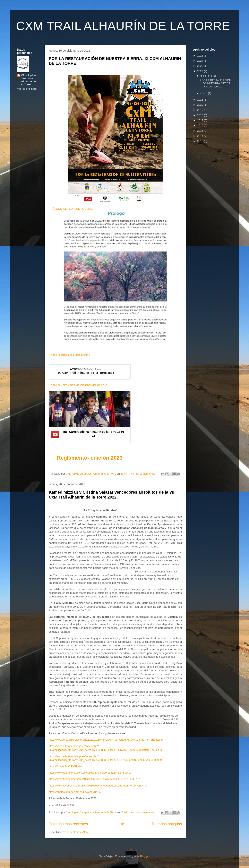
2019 (201, 110)
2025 (201, 56)
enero (204, 93)
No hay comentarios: (143, 474)
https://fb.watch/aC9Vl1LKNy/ (66, 766)
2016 (201, 125)
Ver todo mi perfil (27, 89)
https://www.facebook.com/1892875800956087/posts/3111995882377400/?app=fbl (98, 786)
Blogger (145, 856)
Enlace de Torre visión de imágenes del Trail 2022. (79, 385)
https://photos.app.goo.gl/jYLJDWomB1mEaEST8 (78, 792)
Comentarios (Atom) (77, 832)
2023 (201, 66)
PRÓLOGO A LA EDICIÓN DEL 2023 (71, 209)
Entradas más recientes (68, 824)
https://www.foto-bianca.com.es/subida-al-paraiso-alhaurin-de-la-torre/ (90, 773)
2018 (201, 115)
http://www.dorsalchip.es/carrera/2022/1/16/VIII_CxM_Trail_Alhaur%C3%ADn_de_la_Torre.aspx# (106, 740)
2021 (201, 100)
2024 (201, 61)
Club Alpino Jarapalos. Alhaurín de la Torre (28, 80)
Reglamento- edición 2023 (90, 458)
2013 (201, 141)
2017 (201, 120)
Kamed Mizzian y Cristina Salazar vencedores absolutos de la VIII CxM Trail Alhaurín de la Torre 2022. (112, 495)
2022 (201, 71)
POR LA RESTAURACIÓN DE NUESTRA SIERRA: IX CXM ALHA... (215, 83)
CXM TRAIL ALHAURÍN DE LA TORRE (123, 26)
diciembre (207, 76)
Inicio (120, 824)
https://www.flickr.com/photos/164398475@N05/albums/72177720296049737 (94, 779)
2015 (201, 131)
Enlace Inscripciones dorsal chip (68, 355)
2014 (201, 136)
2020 (201, 105)
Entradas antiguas (167, 824)
